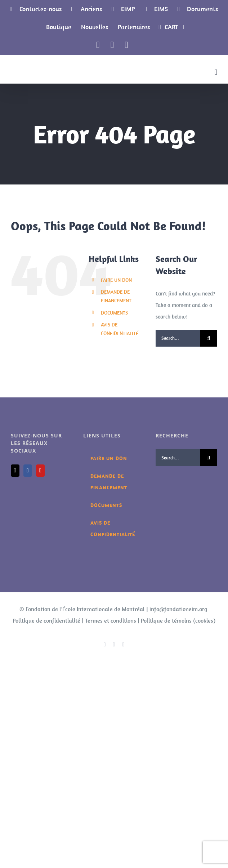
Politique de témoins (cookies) (178, 620)
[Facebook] (28, 471)
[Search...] (178, 338)
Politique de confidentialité (46, 620)
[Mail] (15, 471)
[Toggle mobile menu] (216, 72)
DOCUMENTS (114, 313)
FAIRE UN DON (116, 280)
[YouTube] (40, 471)
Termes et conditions (111, 620)
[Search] (209, 338)
